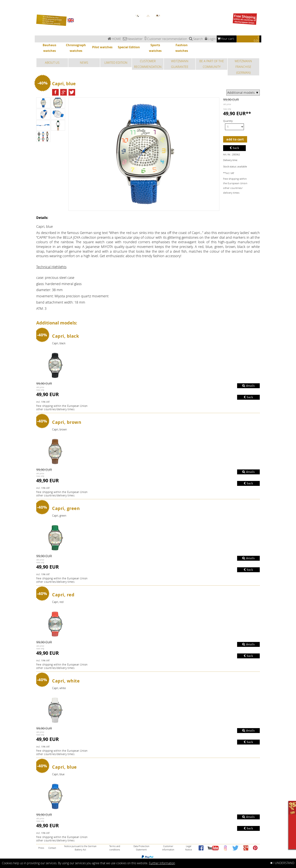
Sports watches (4, 10)
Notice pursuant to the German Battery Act (80, 848)
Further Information (162, 863)
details (249, 386)
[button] (55, 92)
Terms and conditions (115, 848)
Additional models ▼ (243, 93)
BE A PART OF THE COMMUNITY (212, 64)
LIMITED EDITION (116, 63)
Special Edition (4, 8)
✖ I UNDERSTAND (282, 863)
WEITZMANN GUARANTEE (180, 64)
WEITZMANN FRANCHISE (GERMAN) (243, 67)
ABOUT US (52, 63)
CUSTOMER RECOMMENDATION (148, 64)
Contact (52, 848)
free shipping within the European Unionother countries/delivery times (62, 408)
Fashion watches (4, 12)
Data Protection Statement (141, 848)
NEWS (84, 63)
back (234, 148)
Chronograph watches (6, 3)
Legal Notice (189, 848)
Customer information (168, 848)
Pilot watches (3, 6)
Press (41, 848)
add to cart (235, 139)
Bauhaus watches (5, 1)
